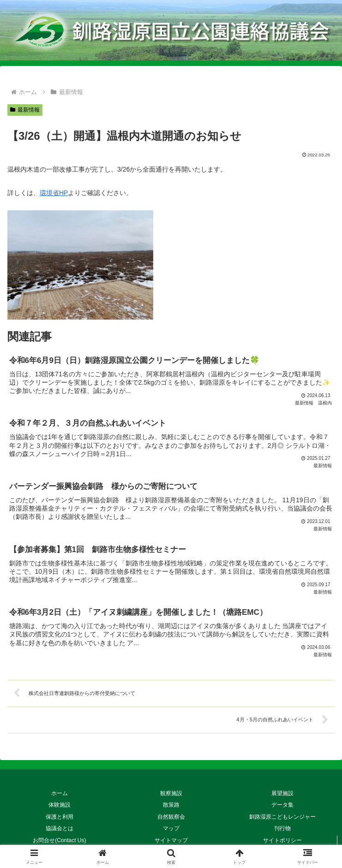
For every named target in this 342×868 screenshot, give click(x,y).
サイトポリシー (282, 839)
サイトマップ (171, 839)
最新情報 (25, 110)
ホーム (60, 792)
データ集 (282, 803)
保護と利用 (60, 815)
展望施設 (282, 792)
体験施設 (60, 803)
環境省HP (54, 193)
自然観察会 (171, 815)
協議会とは (60, 827)
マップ (174, 827)
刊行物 (285, 827)
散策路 (171, 803)
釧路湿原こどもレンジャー (282, 815)
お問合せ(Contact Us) (62, 839)
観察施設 (171, 792)
